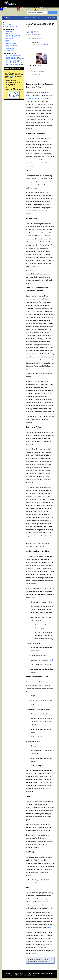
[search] (37, 13)
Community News (12, 37)
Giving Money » (11, 80)
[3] (52, 660)
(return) (52, 908)
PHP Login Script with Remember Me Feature (13, 62)
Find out (11, 76)
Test (22, 8)
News (8, 42)
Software (9, 47)
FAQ (47, 18)
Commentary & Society (13, 35)
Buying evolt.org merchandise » (11, 85)
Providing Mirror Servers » (14, 82)
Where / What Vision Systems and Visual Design (15, 59)
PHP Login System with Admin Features (13, 56)
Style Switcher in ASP (12, 64)
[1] (27, 369)
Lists (33, 18)
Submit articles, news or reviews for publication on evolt (13, 26)
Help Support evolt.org (13, 68)
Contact (53, 18)
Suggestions (10, 49)
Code (8, 33)
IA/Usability (10, 38)
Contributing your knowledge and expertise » (14, 89)
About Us (28, 18)
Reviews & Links (11, 44)
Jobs (37, 18)
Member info (33, 69)
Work (6, 8)
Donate (40, 8)
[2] (42, 403)
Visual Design (11, 50)
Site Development (12, 45)
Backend (9, 32)
